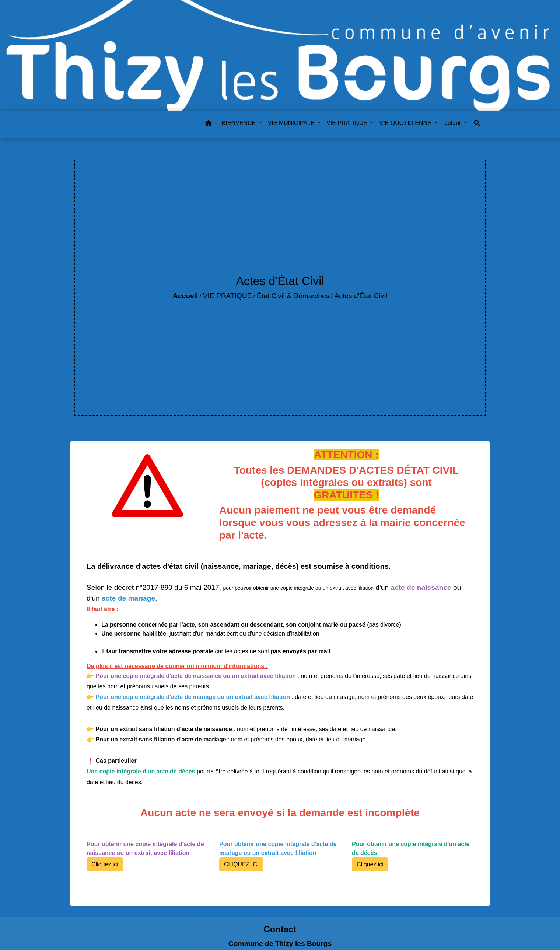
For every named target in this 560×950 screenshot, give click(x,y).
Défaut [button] (453, 123)
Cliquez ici (105, 864)
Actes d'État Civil (361, 296)
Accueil (185, 296)
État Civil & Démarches (293, 296)
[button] (209, 124)
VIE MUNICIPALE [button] (292, 123)
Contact (280, 929)
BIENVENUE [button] (240, 123)
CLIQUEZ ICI (241, 864)
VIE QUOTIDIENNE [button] (406, 123)
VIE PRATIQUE (227, 296)
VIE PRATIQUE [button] (348, 123)
